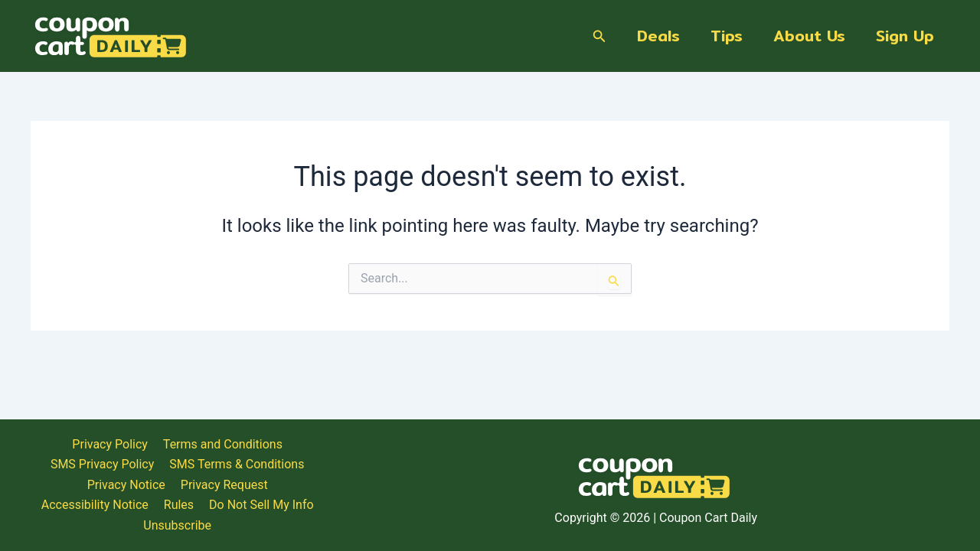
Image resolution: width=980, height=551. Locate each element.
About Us (809, 36)
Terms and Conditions (567, 487)
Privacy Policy (454, 487)
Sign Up (905, 36)
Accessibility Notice (629, 508)
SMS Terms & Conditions (828, 487)
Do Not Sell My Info (796, 508)
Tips (727, 36)
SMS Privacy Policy (693, 487)
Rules (713, 508)
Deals (658, 36)
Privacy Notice (419, 508)
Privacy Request (518, 508)
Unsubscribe (898, 508)
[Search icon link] (599, 36)
